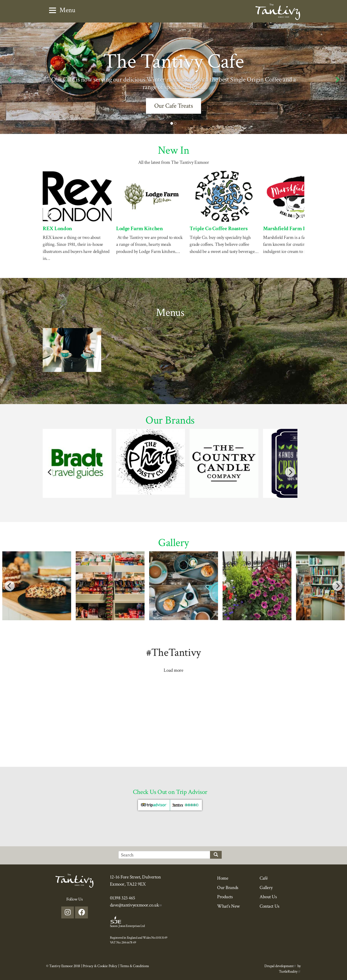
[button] (9, 78)
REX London (57, 228)
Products (225, 897)
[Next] (297, 216)
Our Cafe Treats (174, 106)
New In (173, 150)
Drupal (280, 966)
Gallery (266, 888)
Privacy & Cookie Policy (100, 966)
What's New (228, 906)
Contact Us (269, 906)
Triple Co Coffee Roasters (218, 228)
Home (223, 878)
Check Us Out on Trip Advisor (170, 792)
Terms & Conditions (134, 966)
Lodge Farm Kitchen (139, 228)
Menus (170, 313)
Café (264, 878)
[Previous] (50, 216)
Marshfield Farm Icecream (294, 228)
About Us (268, 897)
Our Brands (228, 888)
